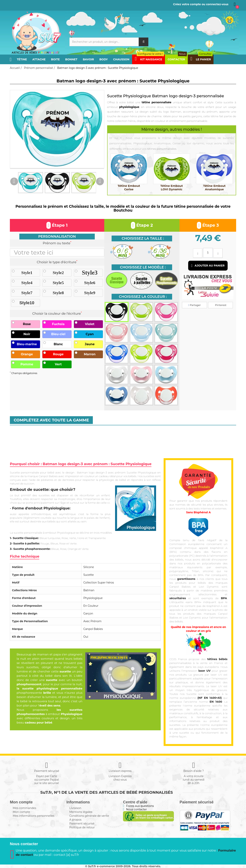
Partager (194, 305)
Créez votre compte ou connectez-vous (201, 4)
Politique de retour (82, 827)
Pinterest (220, 305)
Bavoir (88, 59)
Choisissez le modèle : (143, 267)
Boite (55, 59)
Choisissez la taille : (143, 238)
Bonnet (71, 59)
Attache (39, 59)
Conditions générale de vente (89, 816)
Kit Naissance (149, 59)
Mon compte (21, 812)
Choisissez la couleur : (143, 297)
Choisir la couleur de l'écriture (57, 313)
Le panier (202, 59)
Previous (14, 181)
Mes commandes (24, 808)
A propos (76, 820)
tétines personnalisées (162, 149)
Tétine (22, 59)
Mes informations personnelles (34, 816)
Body (104, 59)
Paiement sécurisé (82, 824)
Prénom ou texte (57, 243)
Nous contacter (136, 809)
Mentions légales (81, 812)
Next (100, 181)
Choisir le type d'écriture (57, 262)
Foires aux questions (140, 806)
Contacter (177, 59)
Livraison (75, 808)
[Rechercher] (109, 42)
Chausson (121, 59)
